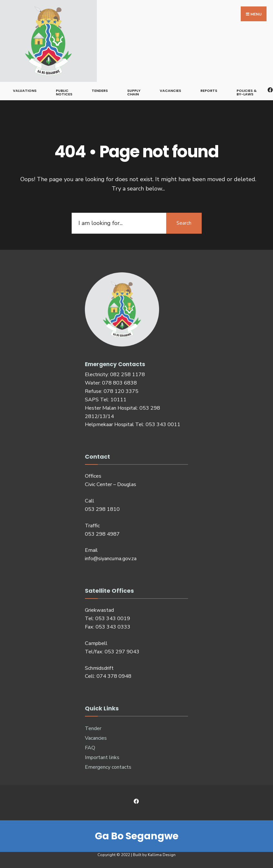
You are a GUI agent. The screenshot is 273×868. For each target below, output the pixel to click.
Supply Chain (134, 92)
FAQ (90, 748)
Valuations (25, 91)
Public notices (64, 92)
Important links (102, 757)
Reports (209, 91)
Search (184, 223)
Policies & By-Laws (247, 92)
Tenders (100, 91)
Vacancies (170, 91)
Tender (93, 728)
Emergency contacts (108, 767)
